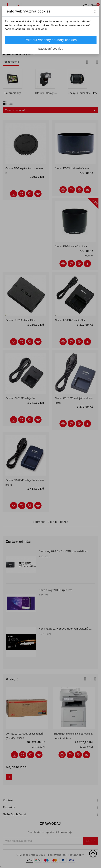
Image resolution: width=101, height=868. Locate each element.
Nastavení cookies (50, 49)
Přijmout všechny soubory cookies (51, 40)
